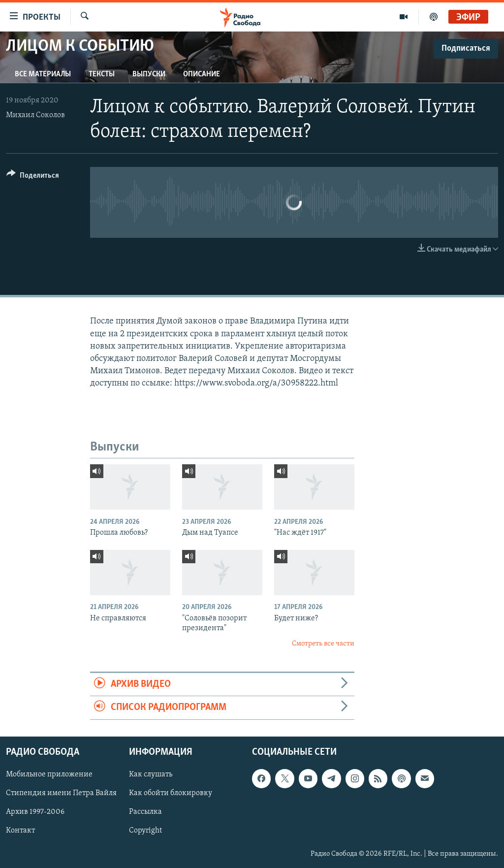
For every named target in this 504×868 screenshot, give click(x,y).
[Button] (33, 177)
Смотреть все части (323, 644)
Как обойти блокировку (171, 793)
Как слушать (151, 774)
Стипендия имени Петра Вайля (61, 793)
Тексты (102, 74)
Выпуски (149, 74)
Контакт (20, 831)
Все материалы (43, 74)
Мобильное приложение (49, 774)
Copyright (145, 831)
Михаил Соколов (35, 115)
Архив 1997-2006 (35, 812)
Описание (202, 74)
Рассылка (145, 812)
